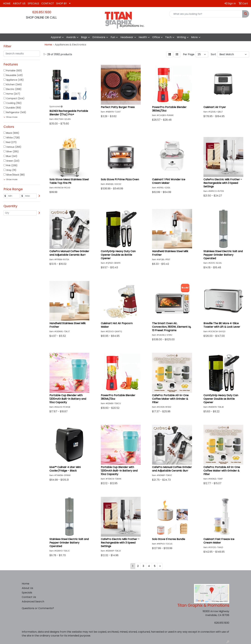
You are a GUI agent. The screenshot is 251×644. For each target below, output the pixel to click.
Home (26, 584)
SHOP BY (61, 3)
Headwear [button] (127, 37)
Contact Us (29, 597)
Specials (27, 593)
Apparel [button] (56, 37)
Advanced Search (33, 602)
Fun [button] (113, 37)
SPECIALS (33, 3)
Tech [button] (168, 37)
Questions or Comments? (38, 608)
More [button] (194, 37)
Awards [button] (71, 37)
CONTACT (48, 3)
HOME (7, 3)
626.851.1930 (42, 12)
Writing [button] (181, 37)
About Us (27, 588)
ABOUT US (19, 3)
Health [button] (143, 37)
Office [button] (156, 37)
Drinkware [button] (99, 37)
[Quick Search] (206, 14)
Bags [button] (84, 37)
